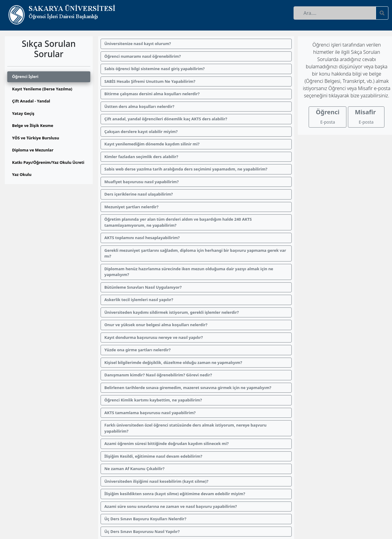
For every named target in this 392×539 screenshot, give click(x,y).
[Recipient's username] (335, 13)
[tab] (49, 77)
